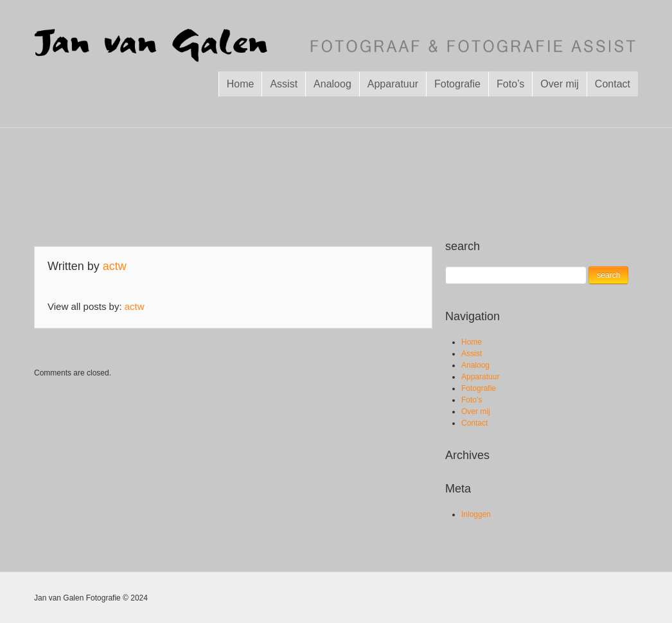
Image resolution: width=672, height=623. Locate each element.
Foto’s (510, 84)
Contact (613, 84)
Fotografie (457, 84)
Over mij (560, 84)
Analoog (332, 84)
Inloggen (476, 514)
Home (241, 84)
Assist (284, 84)
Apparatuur (393, 84)
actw (115, 266)
